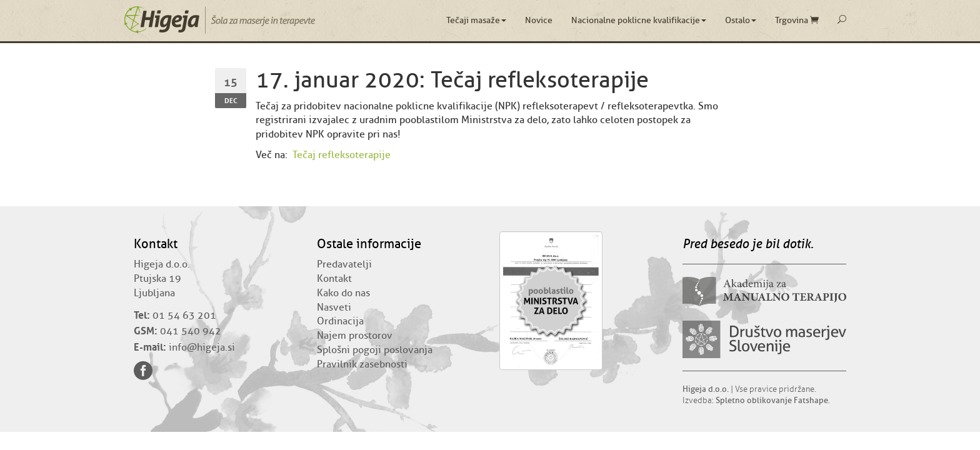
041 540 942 (191, 331)
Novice (539, 20)
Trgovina (797, 20)
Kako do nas (343, 293)
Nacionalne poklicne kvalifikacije (639, 20)
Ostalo (741, 20)
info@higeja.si (202, 347)
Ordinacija (340, 321)
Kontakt (334, 279)
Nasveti (334, 307)
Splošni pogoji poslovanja (375, 350)
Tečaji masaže (476, 20)
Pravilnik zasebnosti (362, 364)
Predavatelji (344, 264)
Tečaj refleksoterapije (342, 155)
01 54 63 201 (184, 316)
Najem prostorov (355, 336)
